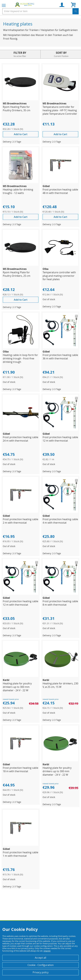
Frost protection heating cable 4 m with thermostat (60, 521)
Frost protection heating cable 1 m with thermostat (21, 854)
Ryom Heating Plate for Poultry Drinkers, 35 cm (17, 109)
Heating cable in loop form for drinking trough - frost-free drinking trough (20, 358)
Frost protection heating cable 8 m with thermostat (60, 603)
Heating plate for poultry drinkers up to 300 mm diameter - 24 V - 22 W (17, 687)
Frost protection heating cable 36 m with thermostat (60, 357)
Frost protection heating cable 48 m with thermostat (60, 191)
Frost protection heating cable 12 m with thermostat (60, 439)
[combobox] (40, 11)
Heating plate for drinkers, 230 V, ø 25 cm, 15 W (60, 685)
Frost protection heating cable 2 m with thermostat (21, 521)
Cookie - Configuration (41, 965)
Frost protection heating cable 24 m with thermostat (21, 439)
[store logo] (25, 4)
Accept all (41, 958)
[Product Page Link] (21, 99)
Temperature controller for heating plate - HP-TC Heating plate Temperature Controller (60, 110)
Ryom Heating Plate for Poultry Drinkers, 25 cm (17, 274)
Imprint (47, 951)
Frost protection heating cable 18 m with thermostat (21, 770)
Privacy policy (41, 972)
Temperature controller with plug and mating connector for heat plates (59, 276)
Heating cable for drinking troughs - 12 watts (18, 191)
